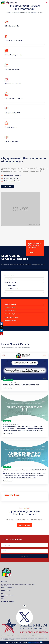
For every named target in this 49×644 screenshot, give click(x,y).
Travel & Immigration (12, 142)
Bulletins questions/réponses (10, 424)
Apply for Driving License (24, 289)
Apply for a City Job (24, 308)
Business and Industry (13, 84)
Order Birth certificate (24, 282)
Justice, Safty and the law (14, 40)
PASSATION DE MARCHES (38, 470)
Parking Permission (24, 276)
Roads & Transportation (13, 55)
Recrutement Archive (9, 383)
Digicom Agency (35, 642)
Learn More (32, 253)
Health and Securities (12, 113)
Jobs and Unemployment (14, 98)
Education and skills (12, 26)
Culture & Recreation (12, 69)
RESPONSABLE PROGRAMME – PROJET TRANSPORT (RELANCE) (21, 385)
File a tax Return (24, 279)
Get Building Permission (24, 286)
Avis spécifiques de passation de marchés (13, 470)
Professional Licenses (24, 311)
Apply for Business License (24, 317)
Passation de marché (27, 470)
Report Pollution (24, 292)
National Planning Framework (24, 314)
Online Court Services (24, 321)
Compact (21, 637)
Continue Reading (8, 388)
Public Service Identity (24, 304)
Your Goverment (11, 127)
